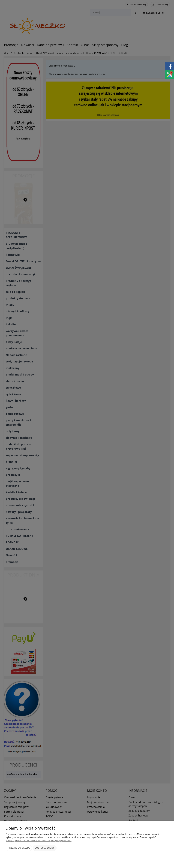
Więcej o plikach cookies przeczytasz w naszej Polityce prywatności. (39, 840)
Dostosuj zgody (45, 848)
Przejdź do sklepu (19, 848)
